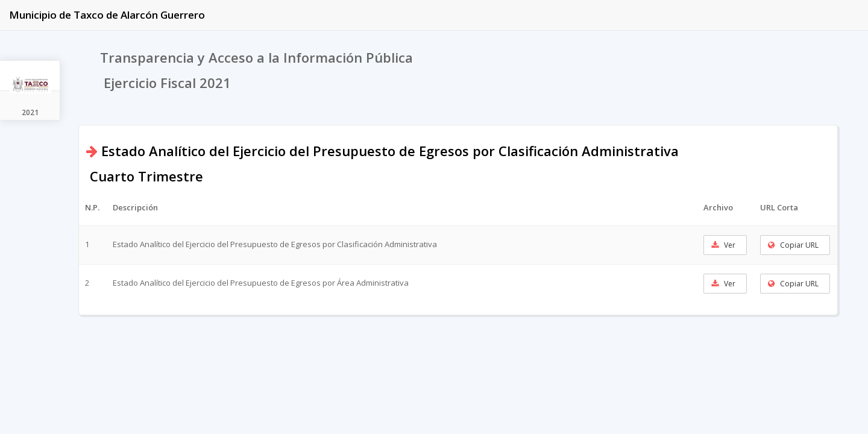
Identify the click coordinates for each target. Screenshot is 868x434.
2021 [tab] (30, 112)
